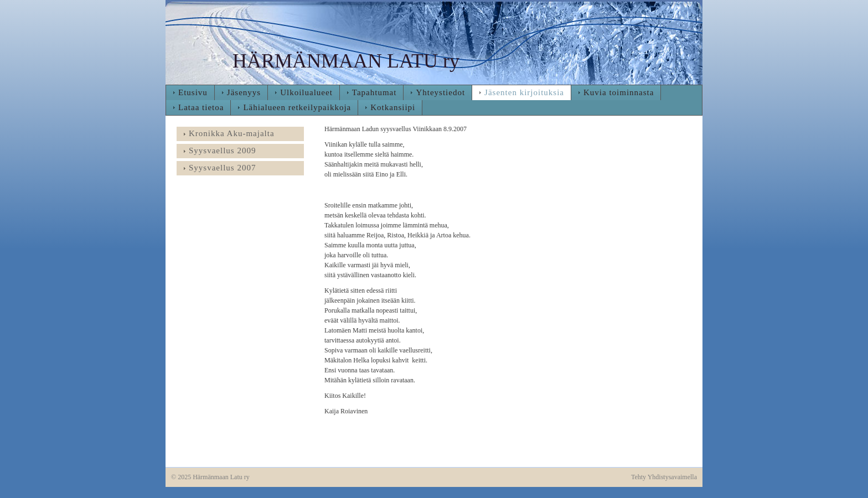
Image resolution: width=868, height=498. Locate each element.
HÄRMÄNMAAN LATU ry (346, 61)
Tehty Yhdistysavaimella (664, 477)
